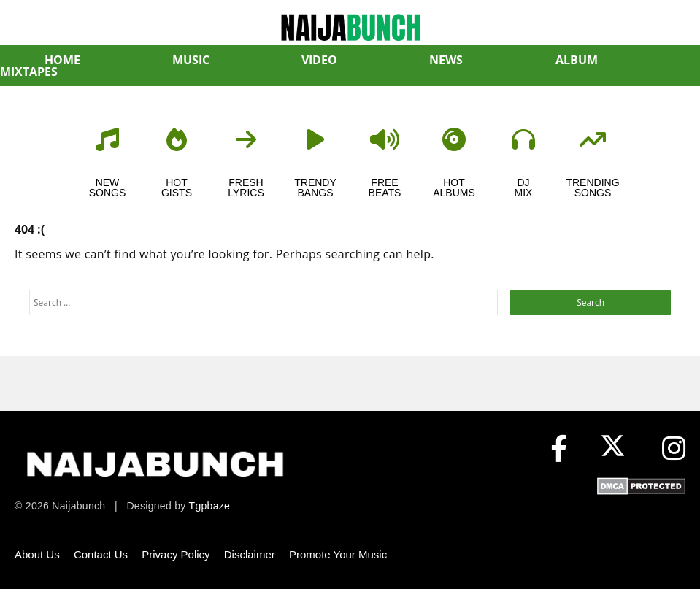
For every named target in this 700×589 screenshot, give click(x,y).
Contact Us (101, 554)
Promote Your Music (338, 554)
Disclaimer (250, 554)
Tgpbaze (210, 506)
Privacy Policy (176, 554)
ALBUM (577, 60)
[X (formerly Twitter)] (616, 449)
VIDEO (319, 60)
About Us (37, 554)
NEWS (446, 60)
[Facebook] (559, 449)
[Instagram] (674, 449)
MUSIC (191, 60)
